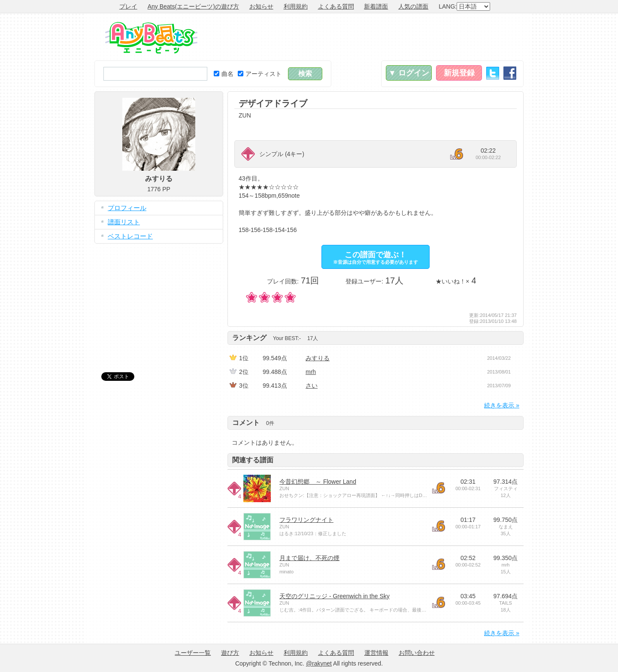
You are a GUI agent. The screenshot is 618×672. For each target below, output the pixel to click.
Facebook (510, 73)
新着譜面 (376, 6)
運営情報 (376, 653)
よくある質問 (336, 6)
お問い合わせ (417, 653)
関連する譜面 (253, 460)
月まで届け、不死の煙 (309, 558)
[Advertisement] (367, 37)
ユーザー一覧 (193, 653)
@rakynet (319, 663)
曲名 (224, 74)
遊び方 (230, 653)
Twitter (493, 73)
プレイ (128, 6)
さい (312, 386)
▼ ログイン (409, 73)
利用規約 (296, 6)
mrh (311, 372)
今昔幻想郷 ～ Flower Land (318, 482)
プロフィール (127, 208)
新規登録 (459, 73)
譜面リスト (124, 222)
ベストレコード (130, 236)
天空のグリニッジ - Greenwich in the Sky (335, 596)
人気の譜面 (413, 6)
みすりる (318, 358)
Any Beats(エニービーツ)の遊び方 (193, 6)
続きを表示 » (502, 405)
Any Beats (151, 38)
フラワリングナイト (306, 520)
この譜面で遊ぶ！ (376, 258)
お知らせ (261, 6)
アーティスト (260, 74)
